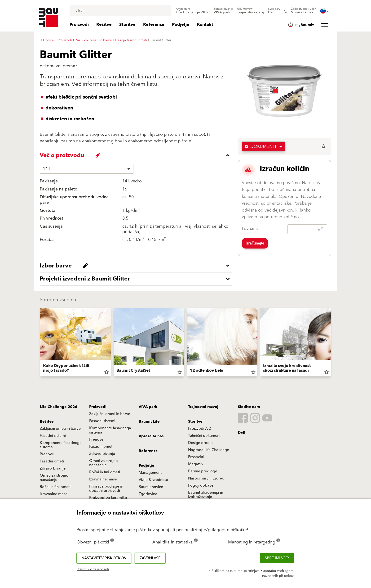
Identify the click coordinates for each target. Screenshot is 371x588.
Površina (250, 228)
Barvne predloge (203, 471)
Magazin (195, 464)
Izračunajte (255, 243)
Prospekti (196, 457)
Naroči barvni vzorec (206, 478)
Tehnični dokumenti (205, 436)
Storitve (195, 421)
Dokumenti (260, 147)
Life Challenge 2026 (58, 407)
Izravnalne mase (103, 479)
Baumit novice (151, 487)
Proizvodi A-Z (200, 429)
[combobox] (120, 10)
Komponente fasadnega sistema (110, 430)
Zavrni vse (150, 558)
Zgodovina (148, 494)
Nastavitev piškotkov (104, 558)
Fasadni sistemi (102, 421)
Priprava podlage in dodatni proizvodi (106, 488)
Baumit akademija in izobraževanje (206, 495)
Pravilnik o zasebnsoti (93, 569)
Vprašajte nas (151, 436)
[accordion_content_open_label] (137, 266)
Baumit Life (149, 421)
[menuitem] (193, 11)
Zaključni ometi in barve (110, 414)
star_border (323, 146)
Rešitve (47, 421)
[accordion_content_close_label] (137, 155)
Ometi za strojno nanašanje (104, 463)
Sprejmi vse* (277, 558)
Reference (148, 451)
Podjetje (146, 466)
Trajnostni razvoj (203, 407)
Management (150, 473)
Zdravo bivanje (102, 454)
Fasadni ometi (101, 447)
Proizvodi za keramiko (108, 498)
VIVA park (148, 407)
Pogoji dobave (201, 485)
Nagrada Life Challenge (209, 450)
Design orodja (200, 443)
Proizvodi (98, 407)
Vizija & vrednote (153, 480)
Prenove (96, 439)
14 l (46, 169)
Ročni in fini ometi (105, 472)
